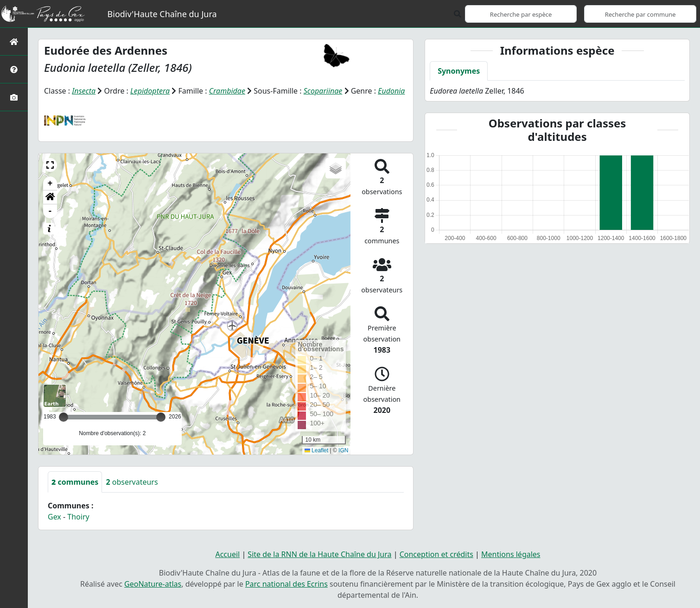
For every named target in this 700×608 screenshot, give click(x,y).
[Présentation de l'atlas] (14, 69)
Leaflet (316, 450)
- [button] (50, 211)
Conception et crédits (436, 554)
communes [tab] (75, 482)
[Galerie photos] (14, 97)
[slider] (161, 417)
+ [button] (50, 184)
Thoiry (78, 517)
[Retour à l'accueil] (14, 41)
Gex (54, 517)
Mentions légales (511, 554)
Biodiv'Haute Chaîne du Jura (162, 14)
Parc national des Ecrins (286, 584)
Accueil (227, 554)
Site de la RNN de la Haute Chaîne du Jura (319, 554)
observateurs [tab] (132, 482)
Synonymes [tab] (459, 71)
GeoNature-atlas (153, 584)
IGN (343, 450)
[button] (50, 165)
